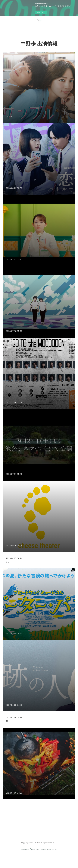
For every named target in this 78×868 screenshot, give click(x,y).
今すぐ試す (41, 12)
